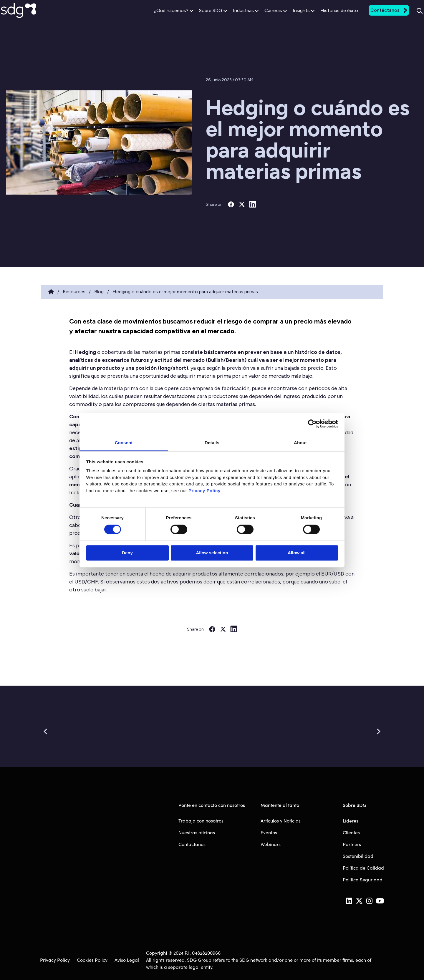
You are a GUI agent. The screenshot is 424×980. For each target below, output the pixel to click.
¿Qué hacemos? (157, 18)
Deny (127, 553)
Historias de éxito (322, 18)
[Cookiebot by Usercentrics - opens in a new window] (312, 424)
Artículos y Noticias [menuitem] (281, 821)
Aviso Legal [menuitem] (127, 960)
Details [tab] (212, 443)
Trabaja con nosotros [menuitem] (201, 821)
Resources (74, 292)
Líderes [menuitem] (351, 821)
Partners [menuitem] (352, 844)
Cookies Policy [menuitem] (92, 960)
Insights (287, 18)
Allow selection (212, 553)
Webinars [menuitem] (271, 844)
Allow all (297, 553)
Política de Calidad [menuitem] (363, 868)
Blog (99, 292)
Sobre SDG (196, 18)
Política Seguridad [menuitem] (363, 879)
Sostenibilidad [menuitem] (358, 856)
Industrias (229, 18)
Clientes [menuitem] (351, 832)
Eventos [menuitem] (269, 832)
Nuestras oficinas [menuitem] (197, 832)
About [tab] (300, 443)
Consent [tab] (124, 443)
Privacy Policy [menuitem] (55, 960)
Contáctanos (372, 18)
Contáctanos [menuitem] (192, 844)
